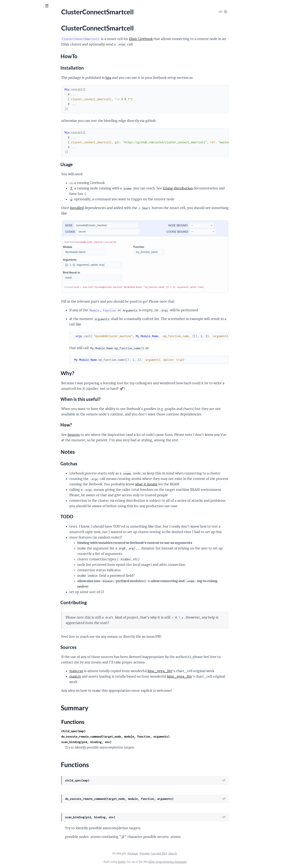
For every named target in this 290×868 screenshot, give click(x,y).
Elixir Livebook (171, 39)
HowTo (14, 54)
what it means (177, 484)
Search (203, 853)
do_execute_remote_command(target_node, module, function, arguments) (146, 737)
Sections (13, 48)
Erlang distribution (208, 188)
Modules (24, 28)
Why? (13, 58)
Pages (9, 28)
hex (139, 78)
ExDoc (152, 862)
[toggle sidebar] (55, 6)
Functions (14, 73)
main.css (107, 671)
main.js (105, 676)
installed (107, 208)
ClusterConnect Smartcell (28, 16)
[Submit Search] (6, 6)
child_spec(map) (104, 731)
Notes (14, 62)
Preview (175, 853)
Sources (104, 435)
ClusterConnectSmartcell (21, 41)
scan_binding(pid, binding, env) (117, 742)
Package (163, 853)
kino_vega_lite (190, 671)
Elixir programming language (198, 862)
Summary (13, 68)
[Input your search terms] (30, 6)
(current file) (189, 853)
